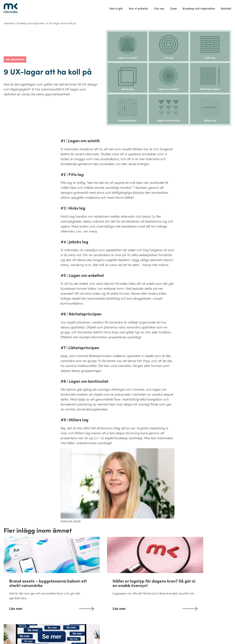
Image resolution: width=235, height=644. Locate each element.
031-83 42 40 (16, 633)
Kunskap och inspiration (31, 23)
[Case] (173, 8)
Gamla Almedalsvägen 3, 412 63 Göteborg (98, 633)
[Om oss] (159, 8)
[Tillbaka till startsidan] (11, 8)
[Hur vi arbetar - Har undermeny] (139, 8)
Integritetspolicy (173, 633)
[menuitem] (116, 8)
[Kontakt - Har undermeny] (225, 8)
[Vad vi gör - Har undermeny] (116, 8)
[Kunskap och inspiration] (199, 8)
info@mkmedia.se (46, 633)
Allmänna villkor (145, 633)
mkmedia (9, 23)
